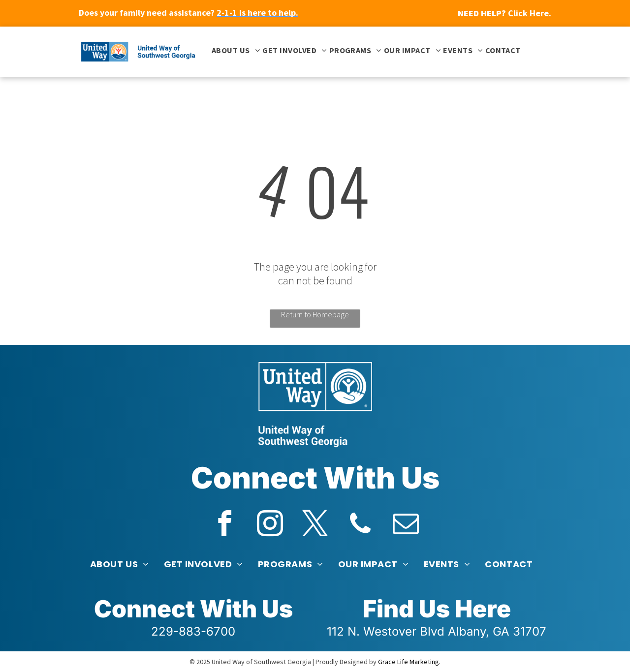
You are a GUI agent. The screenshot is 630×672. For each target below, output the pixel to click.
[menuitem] (235, 50)
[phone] (360, 525)
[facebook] (224, 525)
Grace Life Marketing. (409, 662)
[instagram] (270, 525)
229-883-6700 (193, 631)
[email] (406, 525)
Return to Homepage (315, 314)
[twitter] (315, 525)
